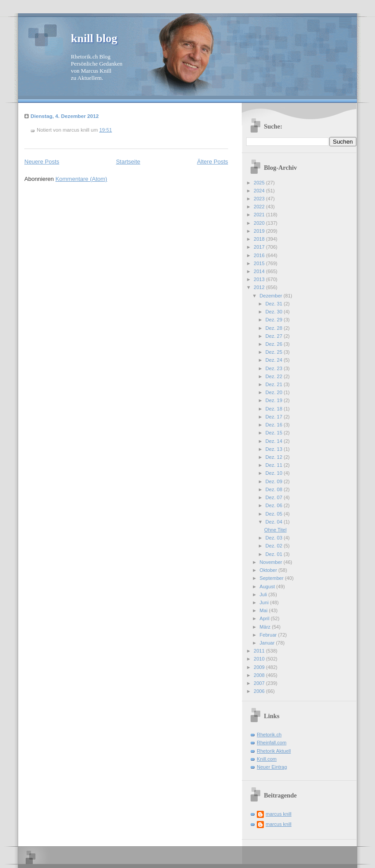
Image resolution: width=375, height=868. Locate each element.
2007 (260, 683)
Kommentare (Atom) (81, 179)
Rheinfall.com (272, 743)
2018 (260, 239)
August (268, 586)
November (271, 562)
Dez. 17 (275, 417)
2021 (260, 215)
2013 (260, 279)
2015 (260, 263)
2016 (260, 255)
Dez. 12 (275, 457)
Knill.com (267, 759)
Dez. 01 (275, 554)
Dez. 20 (275, 392)
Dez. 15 (275, 433)
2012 (260, 287)
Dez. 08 (275, 489)
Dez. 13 (275, 449)
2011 (260, 651)
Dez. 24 (275, 360)
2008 (260, 675)
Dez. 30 (275, 312)
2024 (260, 191)
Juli (264, 594)
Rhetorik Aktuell (274, 751)
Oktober (269, 570)
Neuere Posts (42, 162)
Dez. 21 (275, 384)
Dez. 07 (275, 497)
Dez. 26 (275, 344)
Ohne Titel (275, 530)
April (265, 618)
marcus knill (278, 814)
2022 (260, 207)
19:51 (106, 130)
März (266, 627)
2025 (260, 183)
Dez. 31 (275, 304)
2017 (260, 247)
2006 (260, 691)
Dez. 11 (275, 465)
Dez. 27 (275, 336)
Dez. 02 (275, 546)
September (272, 578)
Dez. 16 (275, 425)
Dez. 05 (275, 514)
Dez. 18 (275, 409)
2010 (260, 659)
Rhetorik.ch (269, 735)
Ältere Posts (213, 162)
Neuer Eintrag (272, 767)
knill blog (94, 38)
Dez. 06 (275, 505)
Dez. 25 (275, 352)
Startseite (128, 162)
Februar (269, 635)
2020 (260, 223)
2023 (260, 199)
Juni (265, 602)
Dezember (271, 296)
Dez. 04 (275, 522)
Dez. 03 (275, 538)
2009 (260, 667)
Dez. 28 (275, 328)
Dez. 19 (275, 400)
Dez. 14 (275, 441)
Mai (264, 610)
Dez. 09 (275, 481)
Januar (268, 643)
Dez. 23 (275, 368)
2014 (260, 271)
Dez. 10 (275, 473)
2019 (260, 231)
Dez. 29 (275, 320)
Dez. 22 (275, 376)
